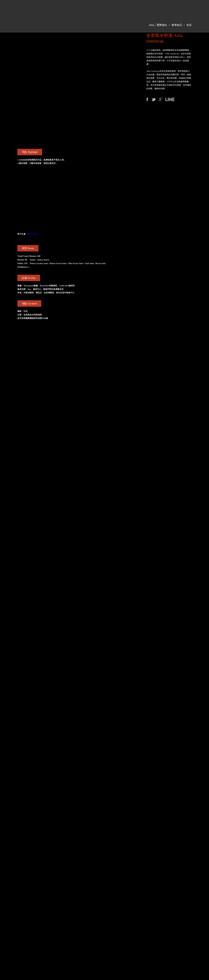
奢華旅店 (177, 25)
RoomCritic (33, 234)
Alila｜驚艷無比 (158, 25)
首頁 (189, 25)
